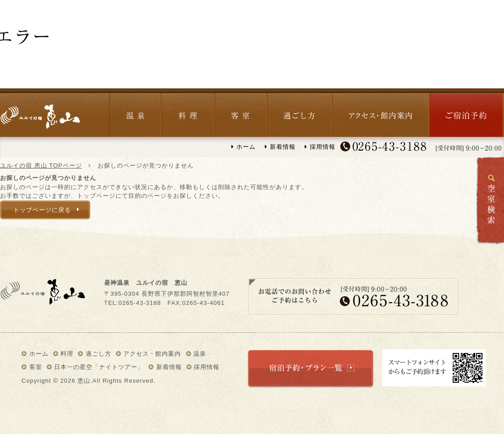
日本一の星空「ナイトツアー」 (96, 367)
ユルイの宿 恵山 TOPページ (41, 165)
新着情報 (280, 147)
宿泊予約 (466, 113)
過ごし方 (300, 113)
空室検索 (490, 200)
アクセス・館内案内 (149, 354)
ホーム (244, 147)
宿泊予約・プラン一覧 (311, 369)
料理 (188, 113)
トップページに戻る (42, 210)
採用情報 (320, 147)
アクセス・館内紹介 (381, 113)
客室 (241, 113)
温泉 (135, 113)
